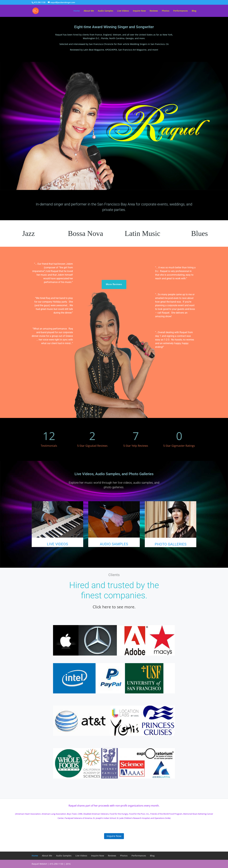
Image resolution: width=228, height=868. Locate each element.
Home (77, 11)
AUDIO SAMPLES (114, 544)
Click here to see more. (114, 607)
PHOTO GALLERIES (171, 544)
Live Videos (123, 11)
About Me (89, 11)
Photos (166, 11)
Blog (194, 11)
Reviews (154, 11)
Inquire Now (139, 11)
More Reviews (114, 284)
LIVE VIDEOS (57, 544)
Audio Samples (106, 11)
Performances (181, 11)
